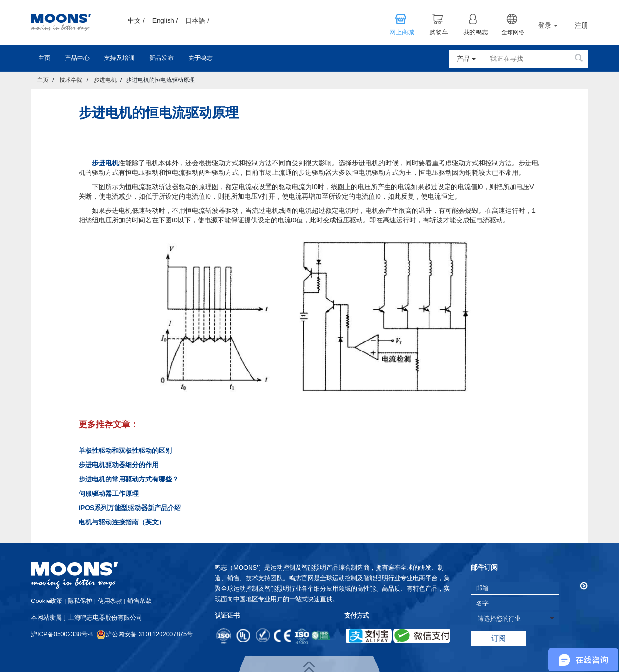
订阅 (499, 638)
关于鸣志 (200, 58)
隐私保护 (80, 601)
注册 (581, 25)
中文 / (136, 20)
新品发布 (161, 58)
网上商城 (402, 32)
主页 (44, 58)
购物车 (439, 32)
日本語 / (197, 20)
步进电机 (105, 80)
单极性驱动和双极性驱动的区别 (125, 451)
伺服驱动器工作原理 (109, 493)
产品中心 (77, 58)
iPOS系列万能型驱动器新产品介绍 (130, 508)
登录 (548, 25)
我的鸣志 (476, 32)
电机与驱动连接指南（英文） (122, 522)
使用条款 (110, 601)
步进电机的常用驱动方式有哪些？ (129, 479)
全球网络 (513, 32)
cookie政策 (47, 601)
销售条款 (140, 601)
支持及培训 (119, 58)
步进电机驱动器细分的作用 (119, 465)
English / (165, 20)
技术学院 (71, 80)
